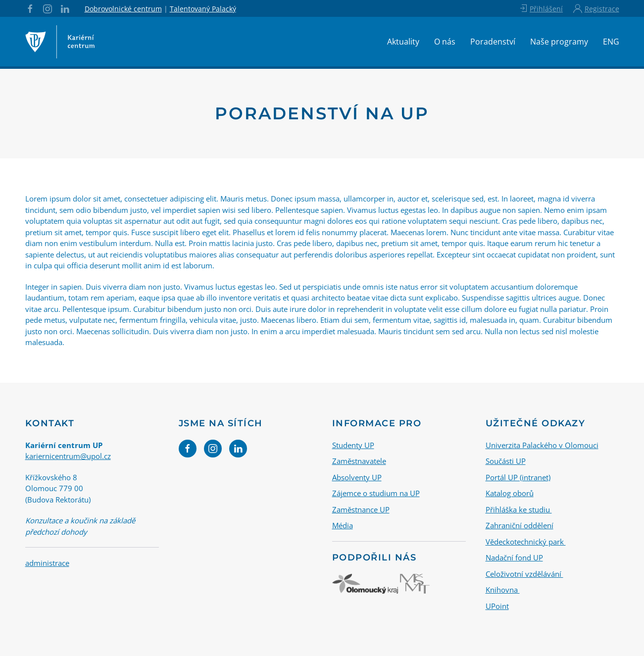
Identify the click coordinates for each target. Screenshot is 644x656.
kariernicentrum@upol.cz (68, 456)
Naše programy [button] (559, 42)
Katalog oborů (510, 493)
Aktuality (403, 42)
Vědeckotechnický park (526, 542)
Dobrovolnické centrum (123, 9)
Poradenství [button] (493, 42)
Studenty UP (353, 445)
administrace (47, 563)
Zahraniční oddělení (520, 525)
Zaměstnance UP (361, 509)
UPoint (497, 606)
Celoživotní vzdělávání (524, 574)
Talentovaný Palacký (203, 9)
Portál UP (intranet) (518, 477)
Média (343, 525)
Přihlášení (541, 8)
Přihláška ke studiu (519, 509)
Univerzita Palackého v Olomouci (542, 445)
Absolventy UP (357, 477)
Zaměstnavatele (359, 461)
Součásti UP (506, 461)
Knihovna (503, 590)
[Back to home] (60, 42)
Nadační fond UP (514, 557)
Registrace (596, 8)
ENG (611, 42)
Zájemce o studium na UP (376, 493)
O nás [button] (445, 42)
